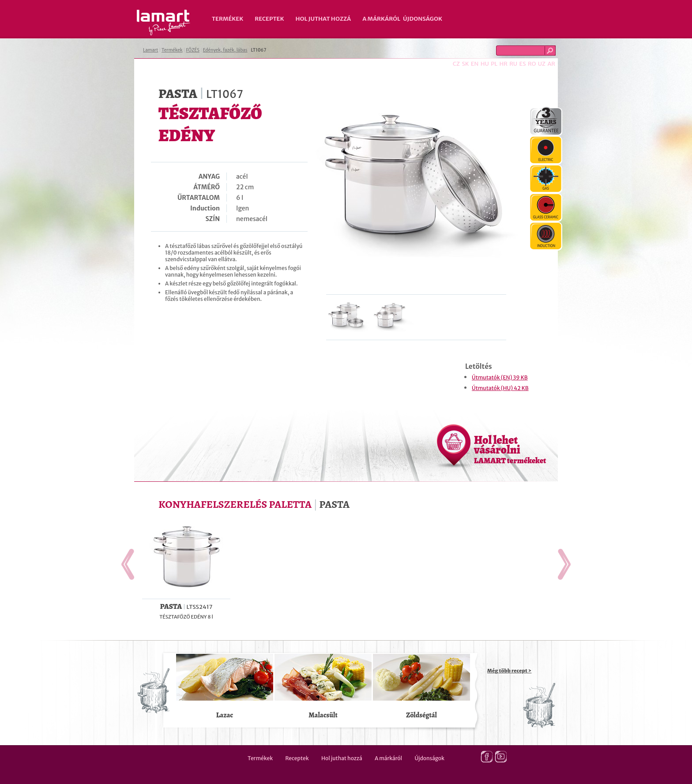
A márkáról (381, 19)
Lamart (164, 23)
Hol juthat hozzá (323, 19)
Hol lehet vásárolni (510, 449)
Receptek (269, 19)
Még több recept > (509, 671)
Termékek (228, 19)
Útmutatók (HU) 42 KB (500, 388)
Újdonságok (423, 19)
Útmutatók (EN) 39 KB (500, 377)
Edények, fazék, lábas (225, 50)
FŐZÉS (192, 50)
